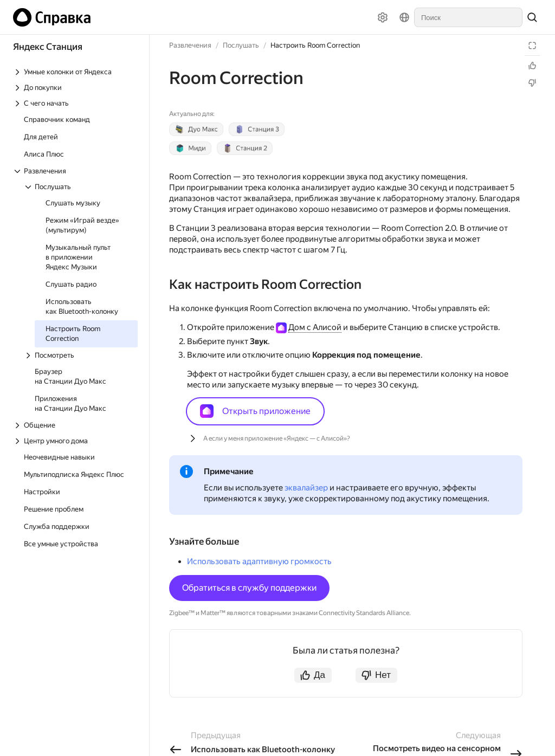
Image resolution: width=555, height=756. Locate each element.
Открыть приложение (255, 411)
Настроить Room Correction (315, 45)
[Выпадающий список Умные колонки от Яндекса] (75, 72)
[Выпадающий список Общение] (75, 425)
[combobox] (468, 17)
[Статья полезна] (532, 66)
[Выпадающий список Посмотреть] (81, 355)
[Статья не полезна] (532, 83)
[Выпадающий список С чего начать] (75, 103)
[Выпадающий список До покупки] (75, 88)
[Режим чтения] (532, 46)
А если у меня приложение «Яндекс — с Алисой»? (277, 438)
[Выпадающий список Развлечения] (75, 171)
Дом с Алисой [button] (315, 327)
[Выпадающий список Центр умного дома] (75, 441)
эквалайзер (306, 488)
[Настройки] (383, 17)
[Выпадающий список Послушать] (81, 187)
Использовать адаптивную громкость (259, 561)
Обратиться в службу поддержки (249, 588)
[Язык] (404, 17)
